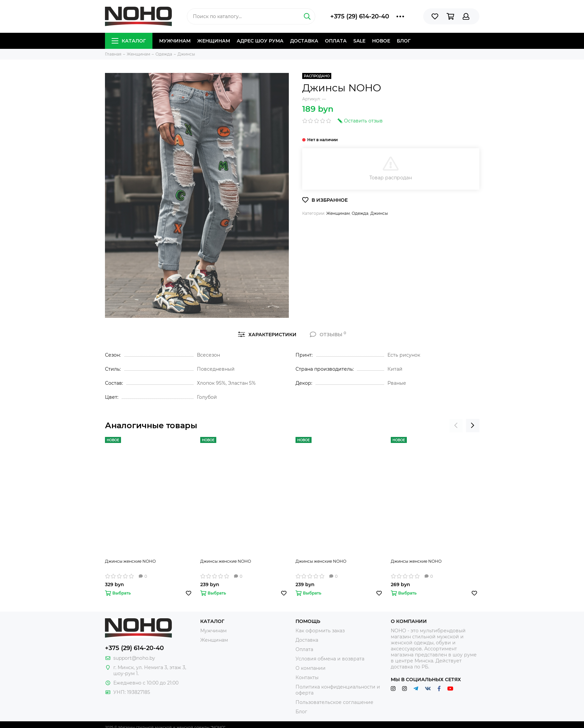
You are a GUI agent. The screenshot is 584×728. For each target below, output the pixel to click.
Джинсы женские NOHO (130, 561)
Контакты (307, 677)
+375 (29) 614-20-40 (360, 16)
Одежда (360, 213)
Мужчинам (175, 41)
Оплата (336, 41)
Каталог (129, 41)
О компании (311, 668)
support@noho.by (134, 658)
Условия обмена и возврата (330, 659)
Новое (381, 41)
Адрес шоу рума (260, 41)
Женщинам (214, 41)
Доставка (304, 41)
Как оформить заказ (320, 631)
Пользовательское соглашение (334, 702)
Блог (404, 41)
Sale (359, 41)
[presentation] (456, 426)
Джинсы (379, 213)
